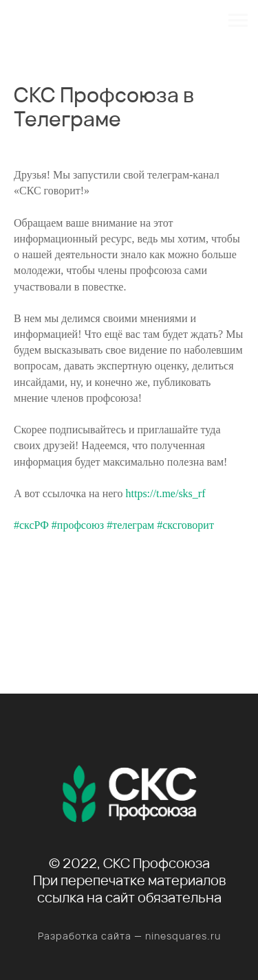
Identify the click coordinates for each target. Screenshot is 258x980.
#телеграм (130, 525)
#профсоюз (78, 525)
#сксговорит (185, 525)
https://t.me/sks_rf (165, 493)
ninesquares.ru (183, 936)
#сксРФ (31, 525)
